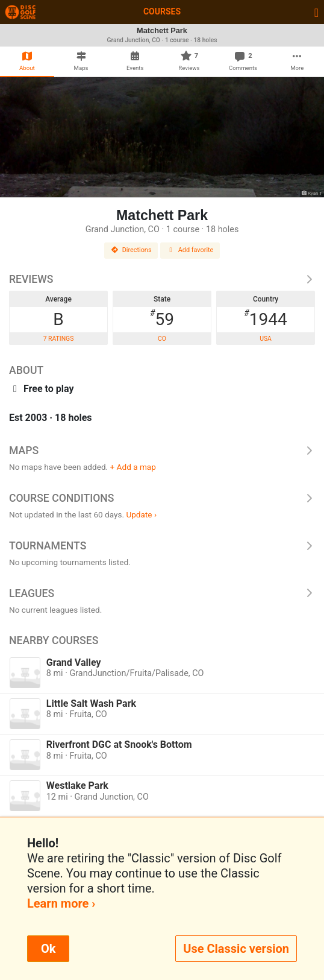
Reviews (162, 279)
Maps (162, 450)
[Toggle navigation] (316, 12)
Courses (162, 11)
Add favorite (190, 250)
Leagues (162, 593)
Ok (48, 949)
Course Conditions (162, 498)
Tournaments (162, 546)
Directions (131, 250)
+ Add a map (133, 467)
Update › (141, 514)
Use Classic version (236, 949)
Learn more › (61, 903)
